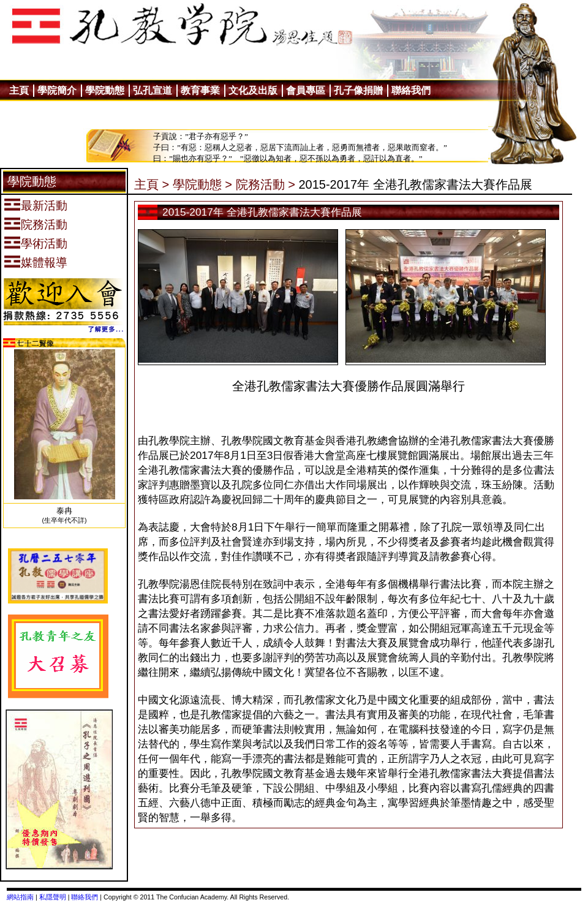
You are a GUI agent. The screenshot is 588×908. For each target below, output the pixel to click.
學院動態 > (202, 184)
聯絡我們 (85, 897)
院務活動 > (266, 184)
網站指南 (20, 897)
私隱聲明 (53, 897)
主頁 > (152, 184)
